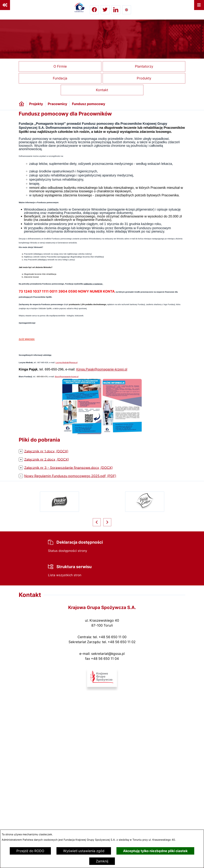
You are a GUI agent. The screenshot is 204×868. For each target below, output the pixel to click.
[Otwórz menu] (199, 5)
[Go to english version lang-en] (127, 10)
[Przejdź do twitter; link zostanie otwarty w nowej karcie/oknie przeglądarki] (105, 10)
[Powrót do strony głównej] (22, 104)
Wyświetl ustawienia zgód (84, 851)
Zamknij (102, 861)
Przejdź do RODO (30, 851)
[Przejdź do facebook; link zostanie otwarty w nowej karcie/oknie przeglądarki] (94, 10)
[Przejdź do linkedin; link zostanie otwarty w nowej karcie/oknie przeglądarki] (116, 10)
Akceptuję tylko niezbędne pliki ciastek (155, 851)
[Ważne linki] (5, 5)
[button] (82, 433)
